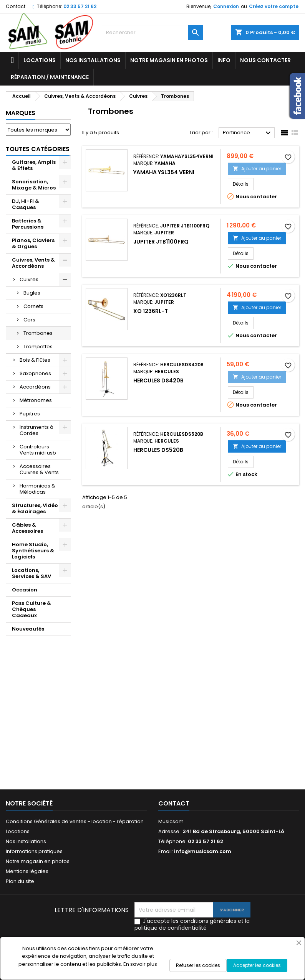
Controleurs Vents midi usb (38, 450)
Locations (40, 60)
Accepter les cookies (257, 965)
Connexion (226, 6)
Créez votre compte (274, 6)
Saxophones (35, 373)
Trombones (38, 333)
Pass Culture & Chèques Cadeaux (31, 609)
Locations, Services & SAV (31, 573)
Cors (29, 320)
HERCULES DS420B (158, 380)
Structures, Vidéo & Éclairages (35, 508)
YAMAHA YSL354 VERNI (164, 172)
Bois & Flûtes (35, 360)
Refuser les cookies (198, 965)
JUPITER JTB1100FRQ (161, 242)
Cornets (33, 306)
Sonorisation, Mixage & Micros (34, 185)
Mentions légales (27, 871)
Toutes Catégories (38, 149)
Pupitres (30, 414)
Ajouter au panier (257, 169)
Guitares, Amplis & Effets (34, 165)
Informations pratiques (34, 851)
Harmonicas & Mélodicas (37, 489)
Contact (16, 6)
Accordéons (35, 387)
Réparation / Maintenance (50, 77)
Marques (21, 113)
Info (224, 60)
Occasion (25, 590)
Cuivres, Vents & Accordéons (33, 263)
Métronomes (36, 400)
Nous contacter (265, 60)
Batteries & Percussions (28, 224)
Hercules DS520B (158, 450)
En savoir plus (140, 964)
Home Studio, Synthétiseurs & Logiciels (33, 551)
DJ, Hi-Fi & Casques (26, 204)
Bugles (32, 293)
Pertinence (248, 133)
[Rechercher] (153, 33)
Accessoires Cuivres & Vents (39, 469)
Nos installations (93, 60)
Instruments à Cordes (36, 430)
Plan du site (20, 881)
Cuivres (29, 279)
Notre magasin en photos (169, 60)
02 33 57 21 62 (80, 6)
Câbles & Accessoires (27, 528)
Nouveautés (28, 629)
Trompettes (38, 347)
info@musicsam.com (203, 851)
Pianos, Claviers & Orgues (33, 243)
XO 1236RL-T (151, 311)
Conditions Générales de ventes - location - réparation (75, 821)
